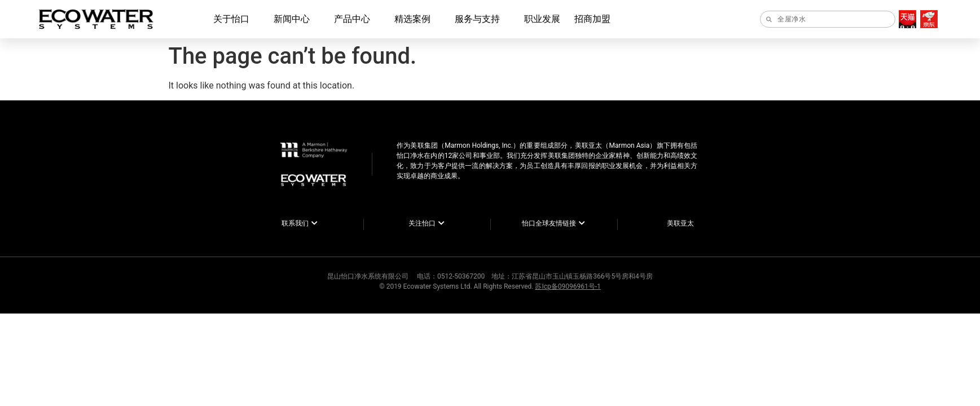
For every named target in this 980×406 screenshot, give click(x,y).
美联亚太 (680, 223)
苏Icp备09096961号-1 (568, 286)
